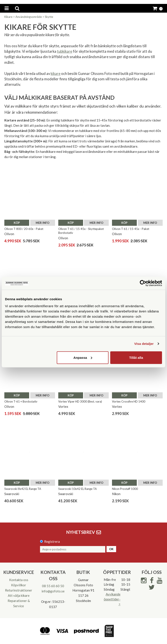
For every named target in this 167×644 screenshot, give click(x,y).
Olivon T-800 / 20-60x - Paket (24, 229)
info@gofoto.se (53, 591)
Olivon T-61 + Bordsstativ (21, 401)
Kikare (8, 17)
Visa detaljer (144, 344)
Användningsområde (29, 17)
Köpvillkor (19, 585)
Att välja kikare (19, 595)
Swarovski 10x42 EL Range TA (78, 489)
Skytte (49, 17)
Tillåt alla (136, 357)
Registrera (52, 541)
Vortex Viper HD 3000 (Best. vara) (80, 401)
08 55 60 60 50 (53, 586)
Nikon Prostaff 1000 (125, 489)
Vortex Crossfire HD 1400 (129, 401)
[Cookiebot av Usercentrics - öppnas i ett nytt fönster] (143, 283)
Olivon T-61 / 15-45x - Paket (131, 229)
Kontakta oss (19, 580)
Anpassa (83, 357)
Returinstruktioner (19, 590)
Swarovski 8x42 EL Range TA (23, 489)
